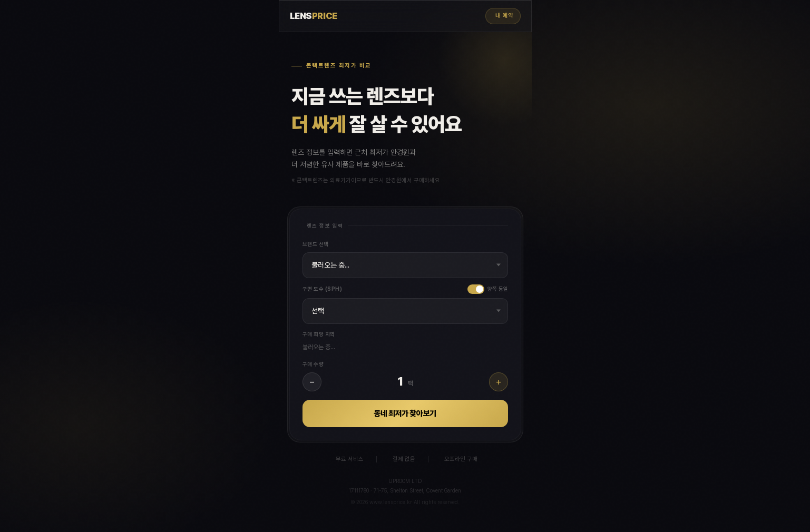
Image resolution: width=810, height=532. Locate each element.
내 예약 (504, 16)
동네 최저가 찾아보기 (405, 413)
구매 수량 (313, 364)
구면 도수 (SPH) (323, 289)
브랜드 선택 (316, 244)
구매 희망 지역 (319, 334)
